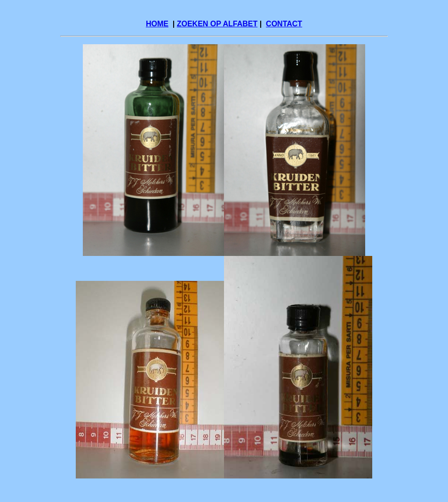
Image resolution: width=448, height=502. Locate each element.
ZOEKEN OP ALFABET (217, 24)
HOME (157, 24)
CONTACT (284, 24)
